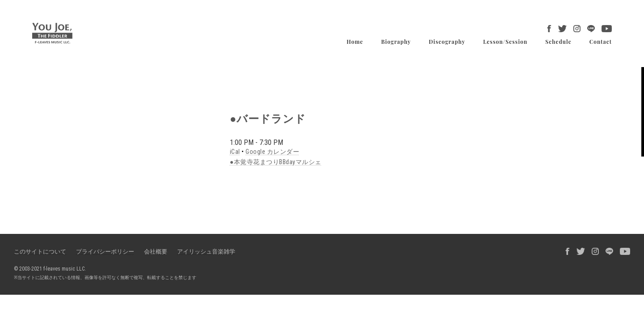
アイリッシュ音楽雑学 (206, 252)
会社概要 (156, 252)
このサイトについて (40, 252)
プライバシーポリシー (105, 252)
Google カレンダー (272, 152)
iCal (235, 152)
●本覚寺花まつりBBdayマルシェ (276, 162)
